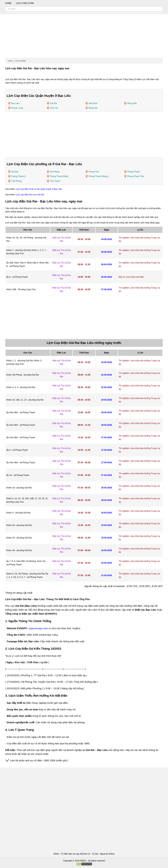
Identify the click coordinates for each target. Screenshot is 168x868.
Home (10, 61)
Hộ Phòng (55, 172)
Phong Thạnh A (19, 176)
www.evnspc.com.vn (40, 628)
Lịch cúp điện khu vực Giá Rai (30, 195)
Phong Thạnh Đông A (99, 176)
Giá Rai (53, 103)
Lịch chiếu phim (25, 3)
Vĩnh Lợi (54, 108)
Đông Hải (93, 108)
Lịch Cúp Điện (20, 61)
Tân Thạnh (55, 181)
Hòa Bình (93, 103)
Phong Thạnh (134, 172)
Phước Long (17, 108)
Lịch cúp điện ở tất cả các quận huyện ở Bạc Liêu (39, 189)
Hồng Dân (132, 103)
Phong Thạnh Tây (136, 176)
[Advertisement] (84, 37)
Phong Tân (94, 172)
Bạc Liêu (15, 103)
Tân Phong (16, 181)
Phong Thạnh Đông (59, 176)
